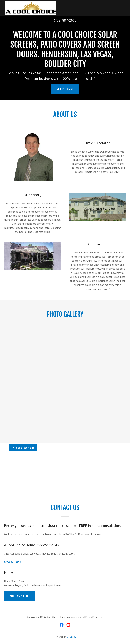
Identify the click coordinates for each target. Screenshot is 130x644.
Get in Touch (65, 89)
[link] (31, 8)
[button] (123, 8)
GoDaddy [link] (72, 637)
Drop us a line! (19, 596)
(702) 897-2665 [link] (65, 20)
